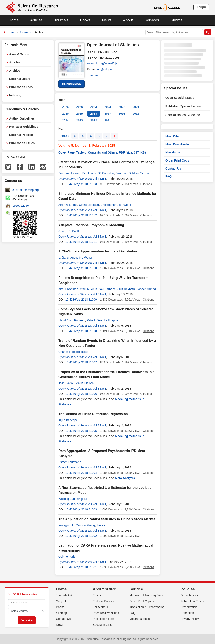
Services (152, 20)
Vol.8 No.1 (99, 179)
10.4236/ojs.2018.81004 (81, 473)
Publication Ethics (22, 143)
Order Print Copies (142, 601)
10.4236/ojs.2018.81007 (81, 362)
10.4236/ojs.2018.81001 (81, 567)
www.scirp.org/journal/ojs (103, 63)
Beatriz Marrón (84, 383)
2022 (122, 107)
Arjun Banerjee (68, 420)
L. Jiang (64, 258)
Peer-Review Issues (106, 613)
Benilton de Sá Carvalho (98, 173)
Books (85, 20)
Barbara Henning (69, 173)
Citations (93, 75)
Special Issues (102, 625)
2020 (65, 114)
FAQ (168, 176)
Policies (188, 589)
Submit (176, 20)
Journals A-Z (64, 595)
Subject (61, 601)
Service (136, 589)
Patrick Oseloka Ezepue (102, 320)
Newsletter (173, 152)
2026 (65, 107)
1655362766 (21, 206)
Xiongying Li (66, 525)
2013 (79, 120)
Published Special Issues (183, 106)
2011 (108, 120)
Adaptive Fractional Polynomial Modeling (91, 225)
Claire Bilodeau (89, 205)
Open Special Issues (180, 98)
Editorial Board (20, 79)
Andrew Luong (68, 205)
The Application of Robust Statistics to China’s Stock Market (107, 519)
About (128, 20)
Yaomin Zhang (85, 525)
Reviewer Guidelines (24, 127)
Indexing (15, 95)
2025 (79, 107)
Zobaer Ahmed (146, 289)
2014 (65, 120)
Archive (15, 71)
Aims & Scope (19, 54)
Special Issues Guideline (183, 115)
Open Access (189, 595)
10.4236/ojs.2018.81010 (81, 268)
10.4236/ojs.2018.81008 (81, 331)
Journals (61, 20)
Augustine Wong (81, 258)
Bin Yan (102, 525)
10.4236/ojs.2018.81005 (81, 431)
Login (201, 7)
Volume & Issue (140, 619)
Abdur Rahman (68, 289)
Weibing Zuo (67, 499)
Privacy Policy (190, 619)
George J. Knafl (69, 231)
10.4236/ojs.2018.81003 (81, 509)
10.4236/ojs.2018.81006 (81, 394)
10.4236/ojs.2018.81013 (81, 184)
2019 (79, 114)
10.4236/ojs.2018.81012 (81, 215)
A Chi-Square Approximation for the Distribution (98, 251)
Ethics (97, 595)
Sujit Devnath (126, 289)
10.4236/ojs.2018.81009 (81, 300)
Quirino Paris (67, 557)
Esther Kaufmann (70, 462)
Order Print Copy (177, 160)
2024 (94, 107)
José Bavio (66, 383)
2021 (136, 107)
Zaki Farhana (107, 289)
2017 (108, 114)
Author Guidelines (22, 118)
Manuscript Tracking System (148, 595)
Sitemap (61, 613)
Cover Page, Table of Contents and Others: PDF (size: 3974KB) (102, 152)
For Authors (100, 607)
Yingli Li (82, 499)
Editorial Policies (21, 135)
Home (14, 20)
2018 (94, 114)
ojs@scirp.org (106, 69)
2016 (122, 114)
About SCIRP (105, 589)
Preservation (189, 607)
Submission (71, 84)
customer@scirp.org (26, 190)
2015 (136, 114)
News (107, 20)
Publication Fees (21, 87)
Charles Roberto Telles (73, 352)
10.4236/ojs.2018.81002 (81, 536)
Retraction (187, 613)
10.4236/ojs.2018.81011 (81, 242)
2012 (94, 120)
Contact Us (173, 168)
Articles (36, 20)
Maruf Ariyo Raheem (72, 320)
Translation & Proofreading (147, 607)
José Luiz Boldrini (127, 173)
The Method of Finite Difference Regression (93, 414)
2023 (108, 107)
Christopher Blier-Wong (116, 205)
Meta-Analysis (125, 478)
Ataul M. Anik (88, 289)
